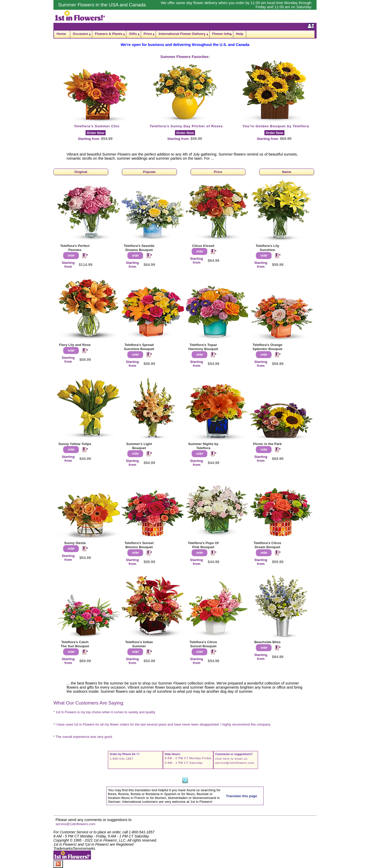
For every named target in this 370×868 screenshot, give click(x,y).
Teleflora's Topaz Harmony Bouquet (203, 347)
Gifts (133, 34)
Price (148, 34)
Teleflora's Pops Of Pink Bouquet (203, 545)
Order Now (96, 133)
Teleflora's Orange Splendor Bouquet (267, 347)
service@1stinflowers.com (235, 763)
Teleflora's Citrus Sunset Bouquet (203, 644)
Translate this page (242, 796)
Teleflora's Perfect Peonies (75, 248)
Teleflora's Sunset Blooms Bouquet (139, 545)
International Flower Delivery (182, 34)
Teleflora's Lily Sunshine (267, 248)
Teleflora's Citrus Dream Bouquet (267, 545)
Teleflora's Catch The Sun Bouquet (75, 644)
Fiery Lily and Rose (75, 345)
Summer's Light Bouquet (139, 446)
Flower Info (221, 34)
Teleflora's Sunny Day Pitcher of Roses (186, 126)
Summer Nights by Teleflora (203, 446)
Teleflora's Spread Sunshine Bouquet (139, 347)
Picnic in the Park (267, 444)
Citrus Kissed (203, 246)
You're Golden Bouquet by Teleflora (276, 126)
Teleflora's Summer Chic (97, 126)
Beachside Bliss (267, 642)
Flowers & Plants (109, 34)
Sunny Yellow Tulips (75, 444)
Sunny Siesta (75, 543)
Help (240, 34)
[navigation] (185, 34)
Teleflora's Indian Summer (139, 644)
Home (61, 34)
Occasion (80, 34)
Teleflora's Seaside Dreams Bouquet (139, 248)
